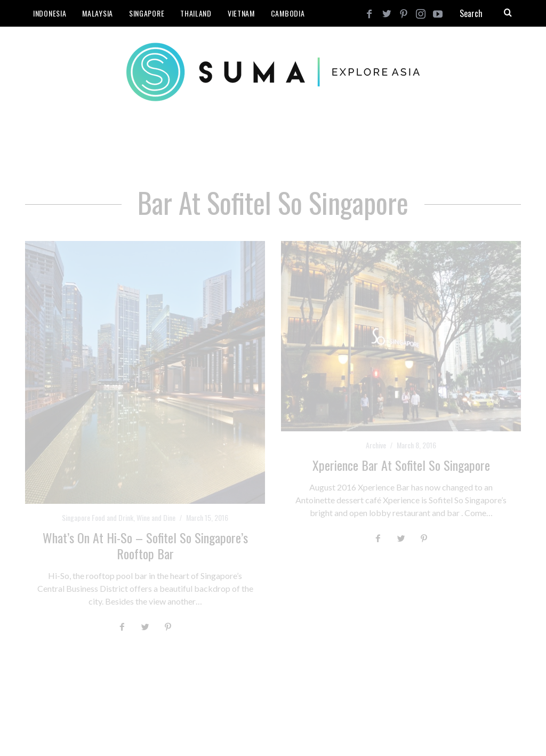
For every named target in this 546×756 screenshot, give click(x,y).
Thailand (196, 13)
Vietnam (241, 13)
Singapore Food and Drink (98, 517)
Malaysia (98, 13)
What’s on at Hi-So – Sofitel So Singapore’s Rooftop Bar (145, 545)
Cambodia (288, 13)
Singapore (147, 13)
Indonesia (50, 13)
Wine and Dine (156, 517)
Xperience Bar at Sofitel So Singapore (401, 465)
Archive (376, 445)
